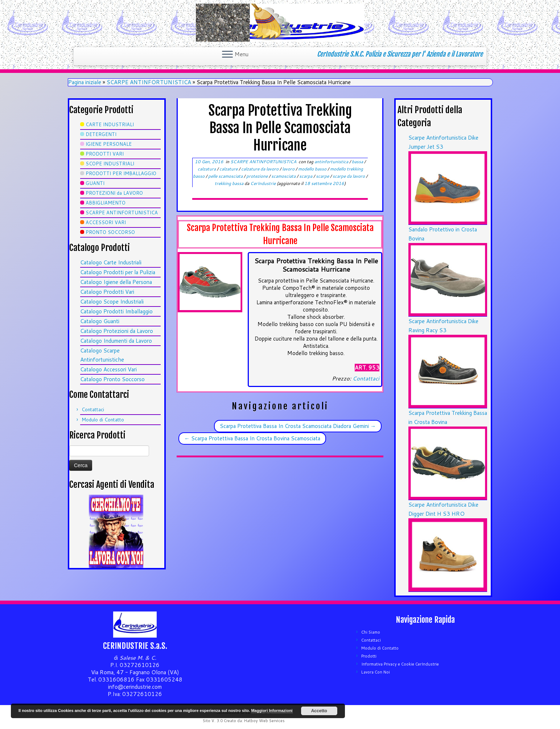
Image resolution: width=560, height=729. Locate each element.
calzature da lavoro (260, 169)
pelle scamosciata (226, 176)
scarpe (323, 176)
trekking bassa (230, 183)
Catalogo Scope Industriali (112, 302)
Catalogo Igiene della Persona (116, 282)
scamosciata (284, 176)
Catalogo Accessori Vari (108, 369)
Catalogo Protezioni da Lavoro (117, 331)
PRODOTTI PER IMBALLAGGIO (121, 173)
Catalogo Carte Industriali (111, 262)
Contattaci (93, 409)
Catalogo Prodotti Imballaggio (116, 311)
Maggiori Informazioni (272, 711)
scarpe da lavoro (349, 176)
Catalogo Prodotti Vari (107, 292)
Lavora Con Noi (376, 672)
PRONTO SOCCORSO (110, 232)
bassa (358, 162)
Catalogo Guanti (100, 321)
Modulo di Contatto (103, 420)
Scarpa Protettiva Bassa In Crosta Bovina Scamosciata (252, 438)
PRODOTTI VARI (105, 154)
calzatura (207, 169)
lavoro (289, 169)
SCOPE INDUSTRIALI (110, 164)
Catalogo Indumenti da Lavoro (116, 341)
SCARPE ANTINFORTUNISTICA (149, 82)
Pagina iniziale (85, 82)
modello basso (313, 169)
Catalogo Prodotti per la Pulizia (118, 272)
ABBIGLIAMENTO (106, 203)
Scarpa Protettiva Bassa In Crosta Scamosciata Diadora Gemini (298, 426)
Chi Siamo (371, 632)
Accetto (319, 711)
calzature (229, 169)
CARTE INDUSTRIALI (110, 124)
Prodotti (369, 656)
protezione (258, 176)
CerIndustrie (263, 183)
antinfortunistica (332, 162)
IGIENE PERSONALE (109, 144)
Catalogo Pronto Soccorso (112, 379)
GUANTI (95, 183)
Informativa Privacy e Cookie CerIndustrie (400, 664)
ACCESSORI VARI (106, 222)
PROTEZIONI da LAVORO (114, 193)
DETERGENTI (101, 134)
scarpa (306, 176)
